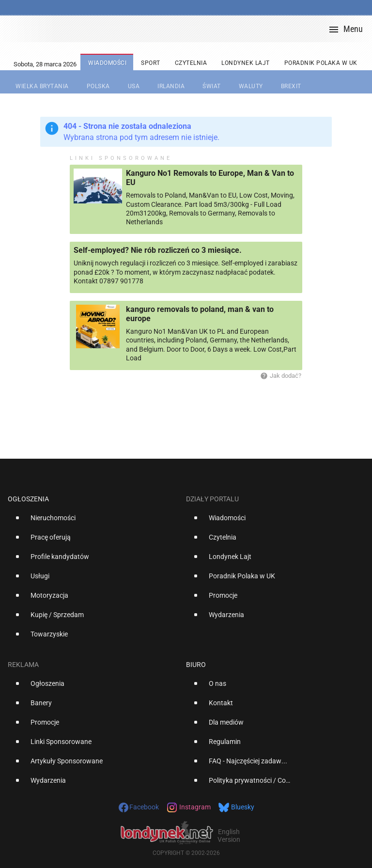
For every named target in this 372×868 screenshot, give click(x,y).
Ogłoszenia (28, 499)
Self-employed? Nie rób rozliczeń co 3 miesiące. (158, 250)
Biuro (196, 665)
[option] (93, 522)
